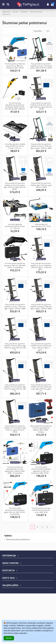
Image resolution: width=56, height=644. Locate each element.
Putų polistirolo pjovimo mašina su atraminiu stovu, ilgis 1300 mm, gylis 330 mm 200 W (41, 106)
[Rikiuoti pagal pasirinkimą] (38, 31)
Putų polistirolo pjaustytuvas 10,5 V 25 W (41, 225)
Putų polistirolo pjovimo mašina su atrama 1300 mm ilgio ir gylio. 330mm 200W (41, 306)
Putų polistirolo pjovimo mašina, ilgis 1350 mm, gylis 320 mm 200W (41, 185)
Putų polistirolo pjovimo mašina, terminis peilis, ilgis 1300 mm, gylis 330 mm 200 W (15, 347)
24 (48, 31)
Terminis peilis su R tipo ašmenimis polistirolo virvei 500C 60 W (41, 510)
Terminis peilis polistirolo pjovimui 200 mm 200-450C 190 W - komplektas (15, 265)
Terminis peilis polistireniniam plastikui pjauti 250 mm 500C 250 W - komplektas (15, 511)
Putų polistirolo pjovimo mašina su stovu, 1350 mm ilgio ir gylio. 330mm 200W (41, 146)
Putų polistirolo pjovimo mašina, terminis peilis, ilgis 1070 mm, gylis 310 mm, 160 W (15, 429)
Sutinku (9, 638)
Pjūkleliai (8, 536)
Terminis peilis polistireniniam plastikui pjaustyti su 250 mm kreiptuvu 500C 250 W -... (41, 470)
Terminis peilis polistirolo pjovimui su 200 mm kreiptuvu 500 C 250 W (15, 66)
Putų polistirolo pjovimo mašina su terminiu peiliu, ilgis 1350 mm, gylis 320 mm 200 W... (15, 186)
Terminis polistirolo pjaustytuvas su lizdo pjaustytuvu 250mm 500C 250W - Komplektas (15, 470)
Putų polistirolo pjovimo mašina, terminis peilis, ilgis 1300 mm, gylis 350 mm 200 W (15, 388)
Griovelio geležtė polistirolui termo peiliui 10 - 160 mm (15, 226)
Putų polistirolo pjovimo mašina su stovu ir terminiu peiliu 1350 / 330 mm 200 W (41, 66)
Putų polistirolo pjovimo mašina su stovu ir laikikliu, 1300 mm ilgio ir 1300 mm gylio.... (41, 266)
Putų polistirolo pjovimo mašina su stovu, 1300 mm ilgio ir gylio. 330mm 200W (15, 306)
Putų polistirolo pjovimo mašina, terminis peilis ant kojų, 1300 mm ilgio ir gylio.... (41, 347)
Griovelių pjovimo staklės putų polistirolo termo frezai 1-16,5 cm (15, 146)
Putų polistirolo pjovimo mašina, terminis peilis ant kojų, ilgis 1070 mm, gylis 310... (41, 388)
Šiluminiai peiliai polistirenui (18, 540)
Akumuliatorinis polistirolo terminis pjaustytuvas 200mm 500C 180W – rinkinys (41, 429)
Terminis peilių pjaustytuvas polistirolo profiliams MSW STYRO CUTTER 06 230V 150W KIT (15, 106)
